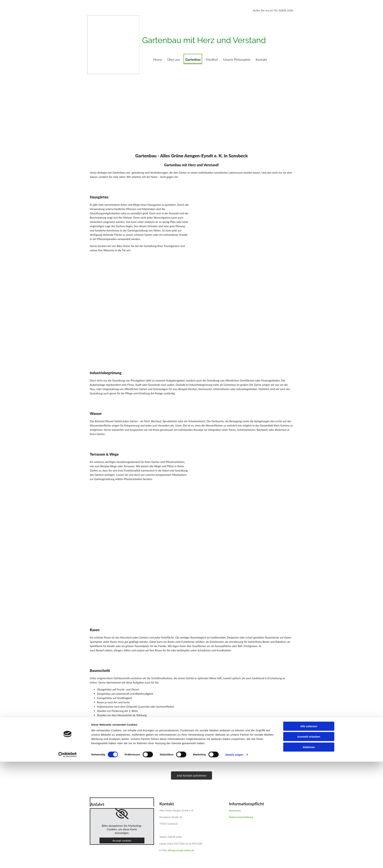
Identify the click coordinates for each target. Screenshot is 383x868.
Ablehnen (309, 853)
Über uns (174, 59)
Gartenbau (193, 59)
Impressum (235, 810)
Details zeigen (234, 861)
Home (158, 59)
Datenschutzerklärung (241, 817)
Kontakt (261, 59)
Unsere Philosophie (237, 59)
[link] (122, 814)
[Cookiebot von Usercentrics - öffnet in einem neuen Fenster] (68, 861)
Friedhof (212, 59)
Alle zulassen (309, 832)
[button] (191, 775)
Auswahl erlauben (309, 843)
